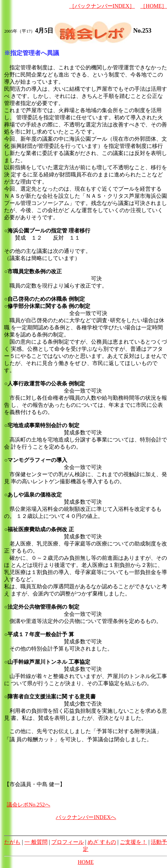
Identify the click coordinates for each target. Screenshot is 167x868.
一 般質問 (36, 842)
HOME (86, 862)
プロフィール (68, 842)
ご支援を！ (133, 842)
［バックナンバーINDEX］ (102, 6)
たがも (12, 842)
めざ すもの (102, 842)
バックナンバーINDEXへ (86, 817)
